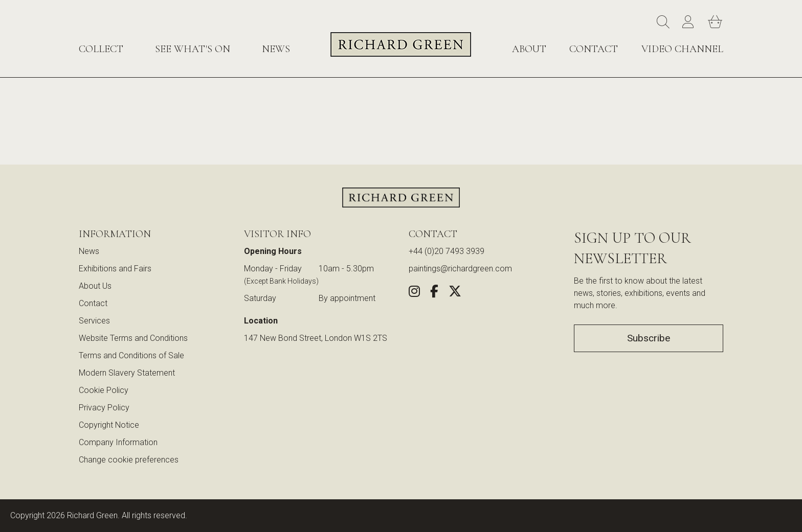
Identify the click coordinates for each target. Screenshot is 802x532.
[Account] (690, 22)
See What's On (193, 49)
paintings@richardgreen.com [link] (460, 269)
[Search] (664, 22)
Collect (101, 49)
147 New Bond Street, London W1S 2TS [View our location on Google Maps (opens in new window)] (316, 338)
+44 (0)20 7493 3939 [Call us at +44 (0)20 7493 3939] (447, 251)
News (276, 49)
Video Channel (682, 49)
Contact (594, 49)
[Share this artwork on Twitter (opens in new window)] (455, 293)
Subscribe (649, 338)
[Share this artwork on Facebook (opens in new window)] (434, 293)
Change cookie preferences (129, 460)
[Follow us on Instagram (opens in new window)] (414, 293)
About (529, 49)
